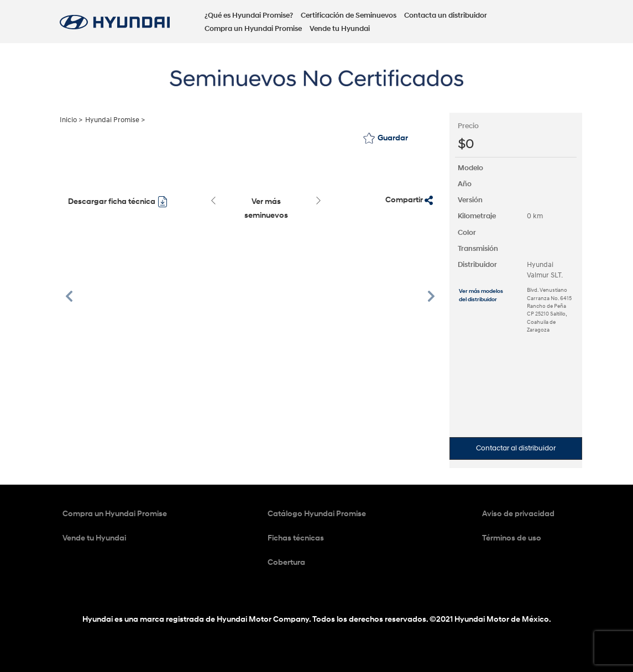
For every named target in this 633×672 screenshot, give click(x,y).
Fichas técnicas (296, 538)
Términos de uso (512, 538)
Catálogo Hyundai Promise (317, 514)
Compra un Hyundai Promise (253, 29)
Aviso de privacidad (518, 514)
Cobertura (286, 562)
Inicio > (71, 120)
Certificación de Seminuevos (349, 15)
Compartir (409, 200)
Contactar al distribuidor (516, 448)
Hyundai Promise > (115, 120)
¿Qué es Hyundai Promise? (249, 15)
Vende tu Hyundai (340, 29)
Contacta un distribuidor (446, 15)
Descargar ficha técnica (118, 202)
